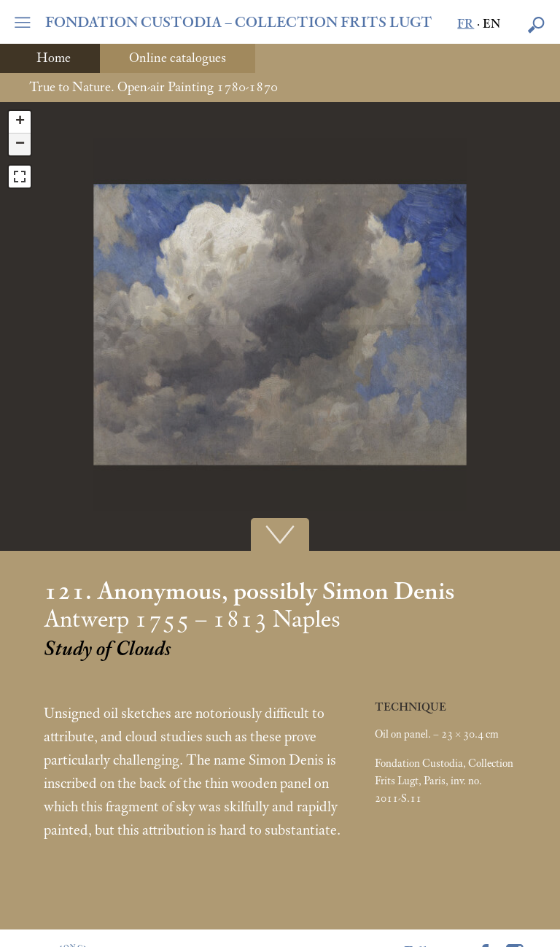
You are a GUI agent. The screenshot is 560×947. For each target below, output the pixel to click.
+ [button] (20, 122)
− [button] (20, 144)
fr (466, 24)
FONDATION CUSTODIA (239, 23)
